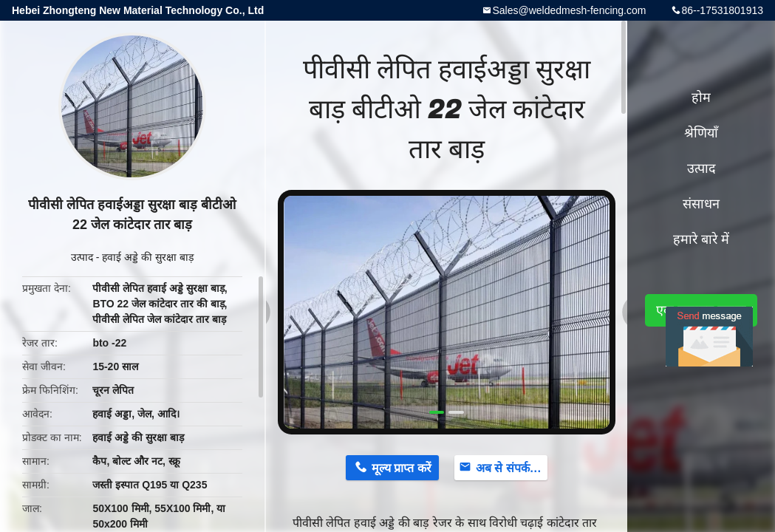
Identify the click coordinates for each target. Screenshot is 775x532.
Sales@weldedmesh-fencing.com (569, 10)
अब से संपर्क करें (511, 468)
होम (701, 98)
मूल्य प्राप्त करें (402, 468)
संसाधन (701, 204)
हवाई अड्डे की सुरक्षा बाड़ (148, 257)
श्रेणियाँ (701, 133)
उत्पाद (82, 257)
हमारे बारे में (701, 239)
